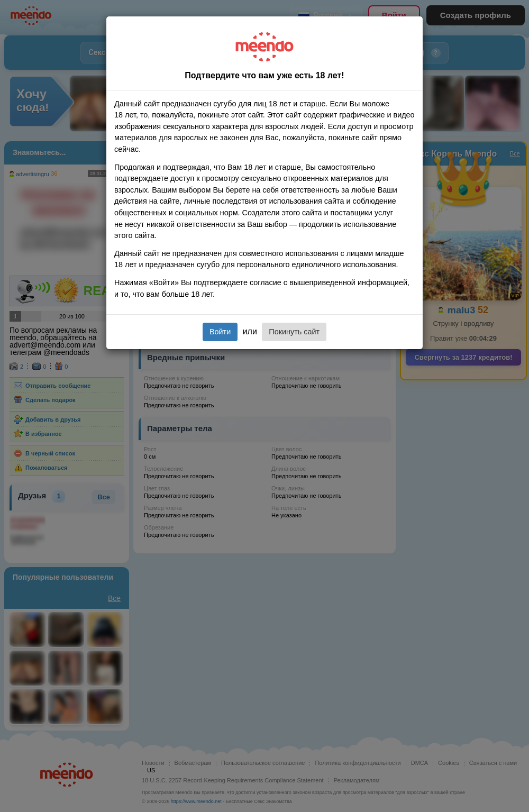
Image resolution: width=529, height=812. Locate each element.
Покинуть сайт (294, 332)
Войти (220, 332)
